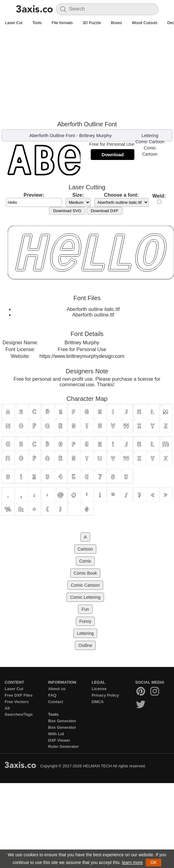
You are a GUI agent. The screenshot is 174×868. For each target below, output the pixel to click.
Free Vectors (17, 702)
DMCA (98, 702)
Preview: (34, 195)
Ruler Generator (64, 746)
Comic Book (85, 573)
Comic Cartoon (150, 142)
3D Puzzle (92, 23)
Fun (85, 609)
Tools (37, 23)
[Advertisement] (87, 74)
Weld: (159, 196)
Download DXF (105, 211)
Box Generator (62, 721)
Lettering (150, 136)
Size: (78, 195)
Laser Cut (14, 23)
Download (113, 155)
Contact (56, 702)
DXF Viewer (59, 740)
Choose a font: (121, 195)
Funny (85, 621)
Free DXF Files (19, 695)
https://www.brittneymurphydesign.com (82, 356)
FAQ (52, 695)
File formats (62, 23)
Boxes (116, 23)
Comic (150, 148)
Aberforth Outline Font (52, 135)
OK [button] (154, 862)
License (99, 689)
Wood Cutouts (145, 23)
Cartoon (150, 154)
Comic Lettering (85, 597)
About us (57, 689)
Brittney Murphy (96, 135)
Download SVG (67, 211)
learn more (132, 862)
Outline (85, 645)
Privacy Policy (105, 695)
